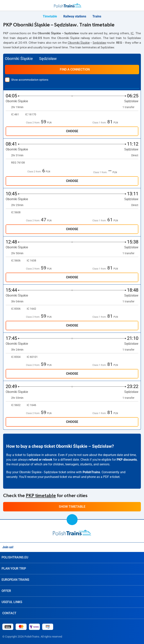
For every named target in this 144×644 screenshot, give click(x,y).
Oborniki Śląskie (79, 43)
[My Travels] (139, 5)
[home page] (72, 533)
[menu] (5, 5)
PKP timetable (41, 496)
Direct (135, 155)
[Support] (131, 5)
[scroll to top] (72, 520)
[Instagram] (130, 547)
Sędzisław (99, 43)
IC (132, 33)
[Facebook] (139, 547)
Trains (97, 16)
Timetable (50, 16)
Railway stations (75, 16)
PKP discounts (127, 460)
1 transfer (130, 107)
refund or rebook (40, 460)
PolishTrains (91, 472)
